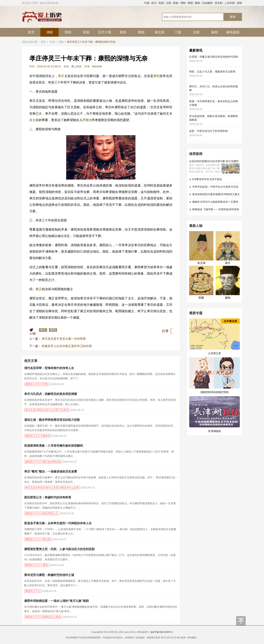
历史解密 (207, 3)
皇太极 (34, 120)
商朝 (190, 3)
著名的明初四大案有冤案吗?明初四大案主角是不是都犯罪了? (214, 195)
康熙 (156, 76)
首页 (31, 32)
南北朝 (159, 32)
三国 (178, 32)
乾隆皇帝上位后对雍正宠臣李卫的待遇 (67, 346)
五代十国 (104, 32)
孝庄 (61, 76)
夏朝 (197, 3)
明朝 (68, 32)
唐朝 (123, 32)
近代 (154, 3)
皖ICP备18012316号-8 (162, 632)
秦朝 (214, 32)
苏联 (239, 3)
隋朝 (141, 32)
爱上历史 (76, 66)
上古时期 (230, 3)
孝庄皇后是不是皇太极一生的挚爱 (64, 339)
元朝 (168, 3)
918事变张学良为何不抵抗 (206, 179)
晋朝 (176, 3)
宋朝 (86, 32)
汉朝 (196, 32)
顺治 (89, 120)
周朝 (183, 3)
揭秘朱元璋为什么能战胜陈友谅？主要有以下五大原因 (214, 203)
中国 (147, 3)
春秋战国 (233, 32)
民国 (161, 3)
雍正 (39, 289)
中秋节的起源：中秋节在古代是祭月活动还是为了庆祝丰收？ (214, 188)
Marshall (97, 66)
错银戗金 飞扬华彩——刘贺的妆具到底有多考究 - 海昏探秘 (214, 210)
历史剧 (219, 3)
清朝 (49, 32)
